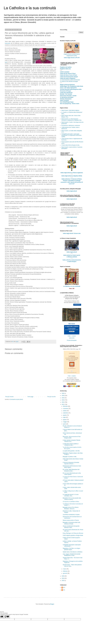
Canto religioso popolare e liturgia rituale (73, 535)
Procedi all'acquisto (72, 340)
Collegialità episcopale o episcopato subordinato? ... (72, 545)
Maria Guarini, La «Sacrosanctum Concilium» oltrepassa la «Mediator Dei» (71, 120)
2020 (63, 576)
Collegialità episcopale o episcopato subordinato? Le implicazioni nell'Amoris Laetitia (71, 135)
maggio (65, 422)
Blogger (52, 604)
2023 (63, 400)
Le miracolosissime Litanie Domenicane (70, 80)
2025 (63, 396)
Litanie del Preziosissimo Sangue (69, 77)
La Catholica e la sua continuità (30, 8)
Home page (30, 397)
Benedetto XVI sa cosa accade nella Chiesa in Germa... (72, 499)
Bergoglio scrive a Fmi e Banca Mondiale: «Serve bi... (71, 508)
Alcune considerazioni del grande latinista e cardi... (71, 527)
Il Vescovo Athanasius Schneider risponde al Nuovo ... (71, 463)
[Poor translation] (7, 617)
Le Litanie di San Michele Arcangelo (69, 81)
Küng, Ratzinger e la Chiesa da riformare (73, 533)
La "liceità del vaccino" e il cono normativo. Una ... (71, 495)
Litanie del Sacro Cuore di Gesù (68, 75)
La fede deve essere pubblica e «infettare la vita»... (71, 444)
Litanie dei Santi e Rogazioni (68, 78)
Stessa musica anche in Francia (71, 520)
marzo (65, 569)
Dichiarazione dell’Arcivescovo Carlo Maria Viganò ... (72, 467)
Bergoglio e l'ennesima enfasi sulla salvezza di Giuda (71, 523)
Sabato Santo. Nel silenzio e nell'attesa (73, 552)
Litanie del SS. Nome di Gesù (68, 74)
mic (64, 590)
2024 (63, 398)
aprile (65, 424)
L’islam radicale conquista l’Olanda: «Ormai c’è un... (72, 441)
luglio (65, 417)
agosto (65, 415)
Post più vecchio (52, 397)
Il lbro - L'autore (72, 376)
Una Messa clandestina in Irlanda (71, 515)
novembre (66, 409)
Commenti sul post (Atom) (16, 399)
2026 (63, 393)
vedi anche (72, 338)
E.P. (64, 587)
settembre (66, 413)
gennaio (65, 573)
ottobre (65, 411)
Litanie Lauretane (65, 72)
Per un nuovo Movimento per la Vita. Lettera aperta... (72, 474)
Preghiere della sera (65, 69)
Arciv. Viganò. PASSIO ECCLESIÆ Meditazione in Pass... (72, 555)
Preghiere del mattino (66, 67)
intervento (8, 43)
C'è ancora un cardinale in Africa (71, 502)
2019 (63, 578)
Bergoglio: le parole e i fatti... (70, 457)
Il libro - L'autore (72, 336)
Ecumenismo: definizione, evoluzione (71, 125)
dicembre (66, 406)
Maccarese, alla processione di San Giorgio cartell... (72, 437)
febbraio (65, 571)
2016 (63, 580)
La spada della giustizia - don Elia (71, 451)
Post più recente (9, 397)
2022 (63, 402)
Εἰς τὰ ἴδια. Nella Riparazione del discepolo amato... (71, 470)
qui (6, 62)
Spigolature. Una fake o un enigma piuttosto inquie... (71, 549)
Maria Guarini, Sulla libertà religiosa (70, 110)
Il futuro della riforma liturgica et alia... (71, 145)
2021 (63, 404)
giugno (65, 420)
